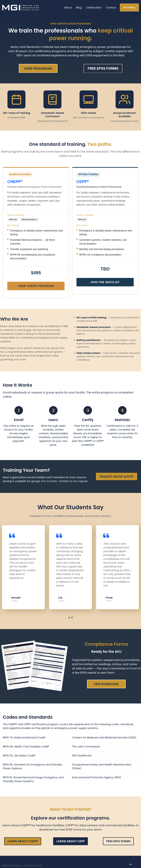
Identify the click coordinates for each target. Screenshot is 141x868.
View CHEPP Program (36, 286)
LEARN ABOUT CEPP (70, 841)
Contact (111, 8)
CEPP (82, 182)
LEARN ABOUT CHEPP (23, 841)
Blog (79, 8)
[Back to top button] (131, 864)
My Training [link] (129, 7)
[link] (21, 7)
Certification (94, 8)
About (68, 8)
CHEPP (14, 182)
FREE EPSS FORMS (118, 841)
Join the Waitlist (105, 282)
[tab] (69, 618)
